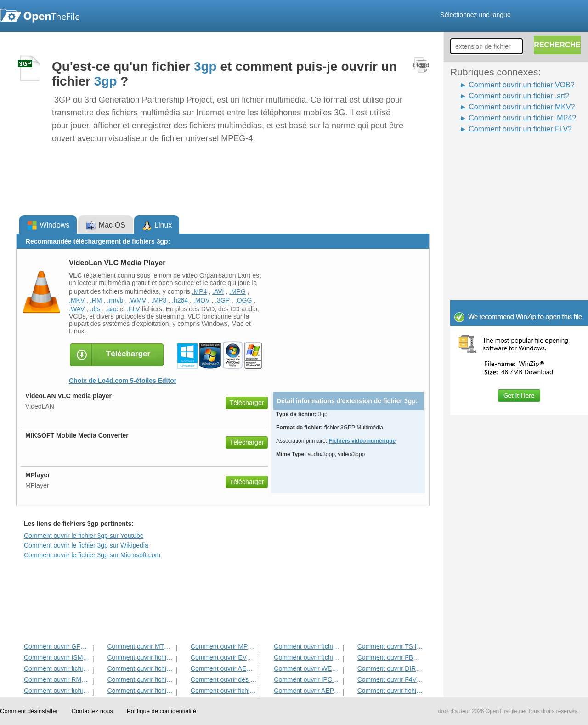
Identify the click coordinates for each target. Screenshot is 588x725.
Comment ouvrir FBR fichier (391, 657)
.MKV (77, 300)
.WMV (137, 300)
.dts (95, 309)
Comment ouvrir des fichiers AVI (224, 679)
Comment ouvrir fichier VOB (307, 657)
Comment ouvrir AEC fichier (224, 668)
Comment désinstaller (29, 711)
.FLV (133, 309)
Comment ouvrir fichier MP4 (140, 657)
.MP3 (159, 300)
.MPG (237, 291)
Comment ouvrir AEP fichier (307, 691)
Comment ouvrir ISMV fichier (57, 657)
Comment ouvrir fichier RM (307, 646)
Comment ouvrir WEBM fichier (307, 668)
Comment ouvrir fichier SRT (57, 668)
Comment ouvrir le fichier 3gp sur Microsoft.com (92, 555)
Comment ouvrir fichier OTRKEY (224, 691)
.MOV (202, 300)
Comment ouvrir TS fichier (391, 646)
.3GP (222, 300)
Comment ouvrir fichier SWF (140, 668)
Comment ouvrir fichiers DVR (140, 679)
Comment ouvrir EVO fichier (224, 657)
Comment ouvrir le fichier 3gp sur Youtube (84, 536)
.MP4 (200, 291)
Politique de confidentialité (161, 711)
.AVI (218, 291)
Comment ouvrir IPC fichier (307, 679)
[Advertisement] (505, 155)
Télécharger (247, 403)
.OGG (244, 300)
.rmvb (115, 300)
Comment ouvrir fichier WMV (140, 691)
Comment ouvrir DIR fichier (391, 668)
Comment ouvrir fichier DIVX (57, 691)
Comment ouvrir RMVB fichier (57, 679)
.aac (112, 309)
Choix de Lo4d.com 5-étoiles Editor (123, 381)
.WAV (77, 309)
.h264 (180, 300)
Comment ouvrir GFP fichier (57, 646)
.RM (96, 300)
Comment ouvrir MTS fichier (140, 646)
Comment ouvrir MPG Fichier (224, 646)
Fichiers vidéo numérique (362, 441)
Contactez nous (92, 711)
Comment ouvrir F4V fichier (391, 679)
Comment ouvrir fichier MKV (391, 691)
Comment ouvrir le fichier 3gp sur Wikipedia (86, 545)
